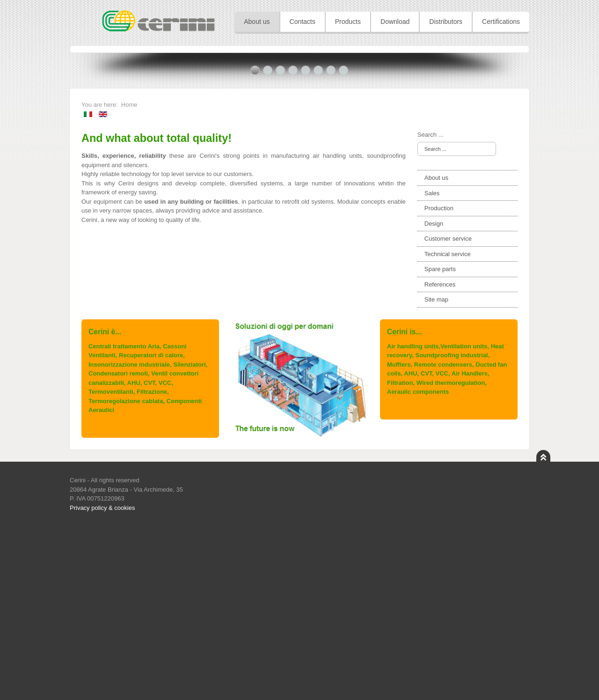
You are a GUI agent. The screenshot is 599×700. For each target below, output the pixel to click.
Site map (436, 468)
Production (439, 377)
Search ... (431, 304)
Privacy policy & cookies (102, 677)
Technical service (448, 423)
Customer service (448, 408)
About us (436, 347)
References (440, 453)
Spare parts (440, 438)
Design (434, 393)
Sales (432, 362)
